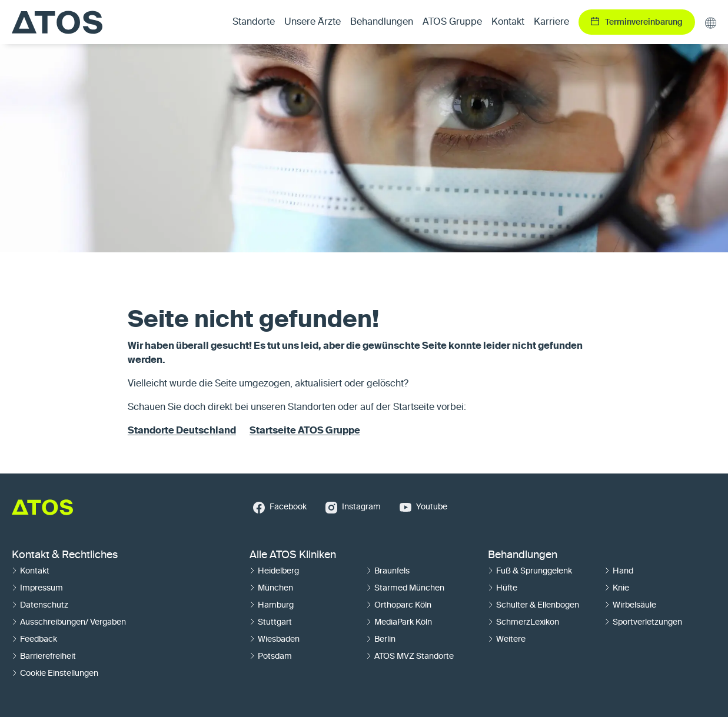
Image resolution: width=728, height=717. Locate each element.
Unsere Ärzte (313, 22)
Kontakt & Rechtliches (65, 555)
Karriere (551, 22)
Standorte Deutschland (182, 431)
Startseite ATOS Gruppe (305, 431)
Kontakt (508, 22)
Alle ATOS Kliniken (293, 555)
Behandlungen (523, 555)
